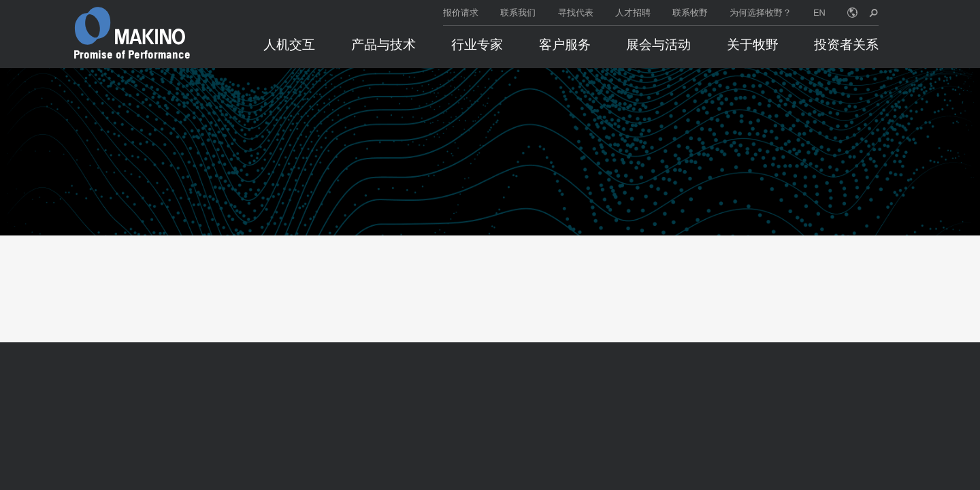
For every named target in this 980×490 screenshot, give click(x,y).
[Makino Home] (130, 26)
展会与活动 (658, 45)
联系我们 (518, 13)
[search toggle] (873, 13)
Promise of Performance (132, 54)
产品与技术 (383, 45)
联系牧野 (690, 13)
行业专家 (477, 45)
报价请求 (461, 13)
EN (819, 13)
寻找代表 (576, 13)
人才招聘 (633, 13)
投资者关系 (846, 45)
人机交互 (289, 45)
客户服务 (565, 45)
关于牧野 (753, 45)
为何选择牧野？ (761, 13)
